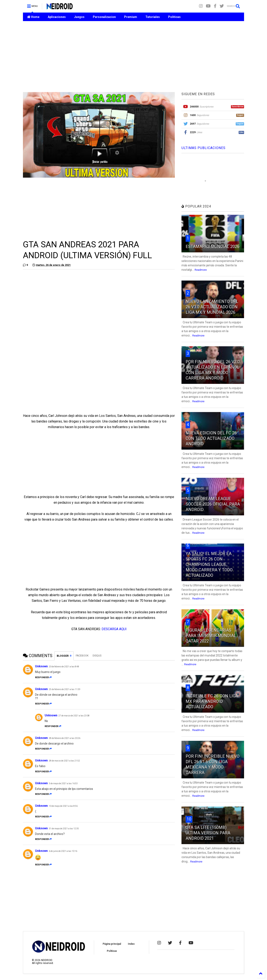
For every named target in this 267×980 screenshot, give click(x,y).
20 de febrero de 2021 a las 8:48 (64, 667)
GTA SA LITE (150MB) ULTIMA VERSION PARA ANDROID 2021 (208, 833)
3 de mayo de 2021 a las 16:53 (63, 783)
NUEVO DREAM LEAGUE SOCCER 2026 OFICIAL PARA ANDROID (213, 504)
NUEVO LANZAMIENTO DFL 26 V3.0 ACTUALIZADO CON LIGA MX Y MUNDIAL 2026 (212, 307)
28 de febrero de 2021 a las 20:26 (65, 738)
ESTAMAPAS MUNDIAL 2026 (213, 247)
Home (33, 17)
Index (131, 944)
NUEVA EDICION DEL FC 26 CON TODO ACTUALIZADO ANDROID (211, 438)
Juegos (79, 17)
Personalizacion (104, 17)
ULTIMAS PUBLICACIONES (203, 148)
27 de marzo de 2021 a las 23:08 (74, 716)
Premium (131, 17)
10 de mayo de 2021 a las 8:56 (63, 806)
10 (189, 819)
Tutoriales (153, 17)
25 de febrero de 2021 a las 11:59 (65, 689)
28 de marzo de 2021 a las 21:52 (64, 761)
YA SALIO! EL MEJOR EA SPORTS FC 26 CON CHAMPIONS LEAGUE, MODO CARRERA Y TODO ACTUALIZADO (209, 564)
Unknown (41, 666)
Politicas (174, 17)
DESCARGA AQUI (114, 629)
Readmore (201, 270)
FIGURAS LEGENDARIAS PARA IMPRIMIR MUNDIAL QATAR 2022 (211, 636)
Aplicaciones (57, 17)
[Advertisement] (133, 57)
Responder (43, 677)
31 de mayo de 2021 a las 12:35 (64, 829)
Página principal (112, 944)
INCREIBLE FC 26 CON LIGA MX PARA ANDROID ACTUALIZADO (212, 701)
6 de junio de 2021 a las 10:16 (63, 851)
